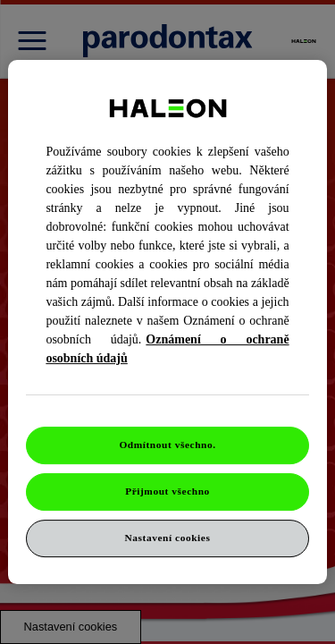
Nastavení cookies (168, 538)
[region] (167, 322)
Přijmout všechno (167, 491)
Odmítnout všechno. (167, 445)
